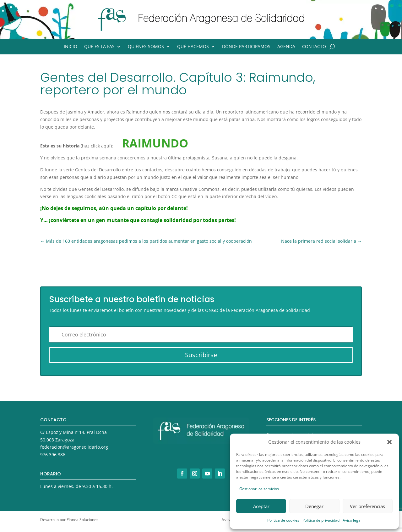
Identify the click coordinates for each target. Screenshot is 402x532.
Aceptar (261, 506)
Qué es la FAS (99, 47)
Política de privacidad (321, 520)
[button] (389, 442)
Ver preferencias (367, 506)
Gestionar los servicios (259, 489)
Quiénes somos (146, 47)
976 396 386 (53, 454)
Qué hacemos (193, 47)
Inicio (71, 47)
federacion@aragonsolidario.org (74, 447)
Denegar (314, 506)
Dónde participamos (246, 47)
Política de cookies (283, 520)
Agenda (286, 47)
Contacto (314, 47)
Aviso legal (352, 520)
